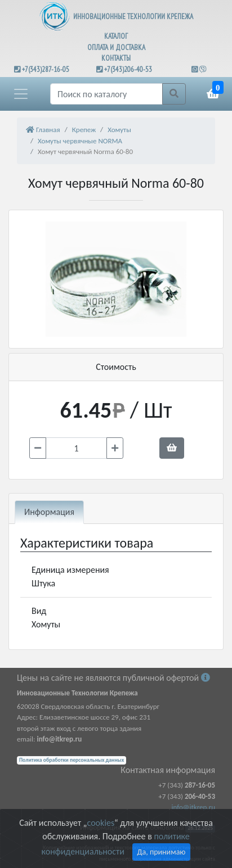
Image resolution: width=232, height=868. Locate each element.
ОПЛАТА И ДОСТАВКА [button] (116, 48)
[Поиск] (106, 94)
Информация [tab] (49, 512)
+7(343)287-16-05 (46, 69)
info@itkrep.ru (193, 807)
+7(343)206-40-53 (128, 69)
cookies (101, 823)
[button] (21, 94)
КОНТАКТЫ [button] (116, 58)
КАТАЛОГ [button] (116, 36)
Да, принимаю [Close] (162, 852)
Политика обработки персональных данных (72, 760)
